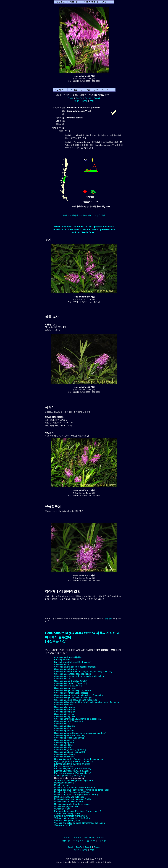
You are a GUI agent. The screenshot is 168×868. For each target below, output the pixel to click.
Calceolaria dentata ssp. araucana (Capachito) (76, 700)
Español (79, 98)
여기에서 (108, 618)
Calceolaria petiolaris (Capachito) (70, 735)
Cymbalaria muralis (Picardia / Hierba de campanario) (79, 759)
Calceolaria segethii (63, 745)
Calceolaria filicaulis (63, 705)
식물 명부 (77, 838)
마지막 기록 (102, 841)
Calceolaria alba (62, 664)
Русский (97, 98)
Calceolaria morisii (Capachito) (69, 721)
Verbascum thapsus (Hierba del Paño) (72, 818)
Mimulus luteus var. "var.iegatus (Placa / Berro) (76, 795)
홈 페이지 (67, 838)
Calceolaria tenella (63, 747)
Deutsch (88, 98)
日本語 (85, 101)
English (71, 98)
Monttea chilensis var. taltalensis (69, 797)
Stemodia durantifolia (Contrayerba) (71, 816)
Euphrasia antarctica (64, 766)
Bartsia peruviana (62, 660)
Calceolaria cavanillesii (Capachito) (71, 683)
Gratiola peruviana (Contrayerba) (70, 776)
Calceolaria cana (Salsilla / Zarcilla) (71, 681)
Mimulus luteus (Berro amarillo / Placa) (72, 792)
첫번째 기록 (66, 841)
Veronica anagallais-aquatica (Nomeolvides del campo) (80, 823)
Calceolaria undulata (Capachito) (69, 752)
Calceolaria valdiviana (64, 754)
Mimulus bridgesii (62, 785)
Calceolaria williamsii (64, 757)
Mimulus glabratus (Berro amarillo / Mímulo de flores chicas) (82, 790)
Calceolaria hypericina (65, 712)
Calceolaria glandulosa (65, 709)
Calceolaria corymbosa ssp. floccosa (71, 693)
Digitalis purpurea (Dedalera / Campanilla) (74, 761)
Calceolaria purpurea (64, 743)
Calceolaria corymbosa (65, 688)
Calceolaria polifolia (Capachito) (69, 738)
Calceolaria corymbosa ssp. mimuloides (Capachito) (78, 695)
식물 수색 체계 (89, 838)
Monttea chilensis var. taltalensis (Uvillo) (73, 799)
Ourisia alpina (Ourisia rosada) (68, 802)
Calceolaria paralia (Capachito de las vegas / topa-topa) (80, 733)
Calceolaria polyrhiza (64, 740)
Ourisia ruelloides (62, 809)
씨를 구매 (101, 838)
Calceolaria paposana (64, 731)
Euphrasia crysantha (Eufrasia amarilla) (73, 769)
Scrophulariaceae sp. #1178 (67, 814)
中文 (92, 101)
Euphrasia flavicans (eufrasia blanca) (71, 771)
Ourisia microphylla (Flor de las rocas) (72, 804)
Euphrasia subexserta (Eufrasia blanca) (73, 773)
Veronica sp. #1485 (63, 825)
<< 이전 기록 (78, 841)
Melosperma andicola (64, 783)
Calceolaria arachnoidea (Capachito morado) (75, 667)
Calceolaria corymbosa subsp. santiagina (73, 698)
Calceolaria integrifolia (65, 716)
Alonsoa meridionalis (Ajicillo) (68, 657)
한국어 (77, 101)
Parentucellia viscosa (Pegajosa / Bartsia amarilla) (78, 811)
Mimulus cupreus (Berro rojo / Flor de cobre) (75, 787)
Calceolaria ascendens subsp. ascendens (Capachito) (79, 676)
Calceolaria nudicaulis (64, 726)
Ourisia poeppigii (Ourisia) (66, 806)
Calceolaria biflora (63, 679)
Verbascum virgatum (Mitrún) (68, 821)
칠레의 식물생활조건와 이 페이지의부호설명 (84, 215)
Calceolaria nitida (62, 724)
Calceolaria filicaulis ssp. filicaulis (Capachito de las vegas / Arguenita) (87, 702)
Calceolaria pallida (63, 728)
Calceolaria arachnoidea (66, 669)
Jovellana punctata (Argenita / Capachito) (73, 780)
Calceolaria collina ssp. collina (68, 686)
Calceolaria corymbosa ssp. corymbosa (73, 690)
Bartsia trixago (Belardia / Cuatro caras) (73, 662)
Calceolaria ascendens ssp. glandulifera (73, 674)
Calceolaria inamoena (64, 714)
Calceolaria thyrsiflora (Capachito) (70, 750)
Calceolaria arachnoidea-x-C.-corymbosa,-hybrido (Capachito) (83, 672)
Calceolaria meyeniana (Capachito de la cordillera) (78, 719)
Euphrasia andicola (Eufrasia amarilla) (72, 764)
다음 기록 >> (90, 841)
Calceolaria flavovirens (65, 707)
